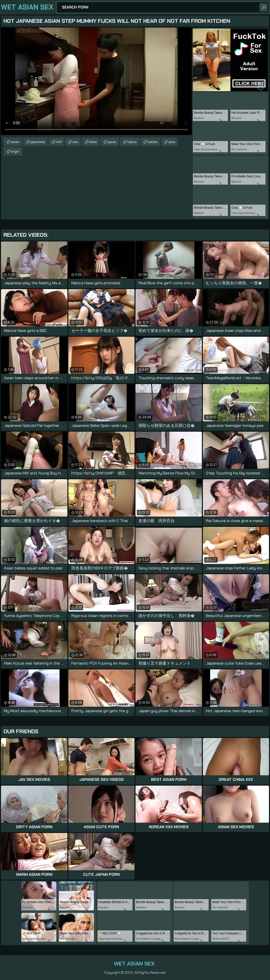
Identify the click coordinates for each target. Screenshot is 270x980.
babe (93, 142)
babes (153, 142)
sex (75, 142)
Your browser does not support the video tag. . (96, 81)
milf (59, 142)
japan (112, 142)
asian (15, 142)
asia (172, 142)
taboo (132, 142)
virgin (15, 151)
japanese (38, 142)
